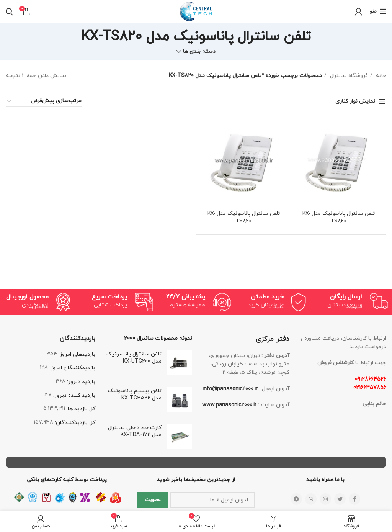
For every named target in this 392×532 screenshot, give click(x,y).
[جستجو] (9, 11)
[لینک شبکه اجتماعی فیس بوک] (354, 499)
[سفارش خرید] (44, 102)
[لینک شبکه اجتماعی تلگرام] (296, 499)
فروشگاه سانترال (348, 76)
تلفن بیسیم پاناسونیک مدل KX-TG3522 (135, 395)
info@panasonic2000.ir (230, 389)
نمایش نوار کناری (355, 101)
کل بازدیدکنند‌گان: (74, 423)
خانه (380, 76)
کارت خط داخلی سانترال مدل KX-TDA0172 (135, 431)
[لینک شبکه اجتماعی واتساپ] (311, 499)
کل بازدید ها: (80, 409)
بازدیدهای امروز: (76, 354)
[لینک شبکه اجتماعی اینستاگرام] (325, 499)
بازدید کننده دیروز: (73, 395)
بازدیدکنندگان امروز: (72, 368)
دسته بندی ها (199, 52)
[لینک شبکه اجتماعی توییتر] (340, 499)
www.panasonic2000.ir (229, 405)
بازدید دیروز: (80, 382)
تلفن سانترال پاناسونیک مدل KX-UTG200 (134, 358)
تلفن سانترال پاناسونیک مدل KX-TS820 (339, 217)
